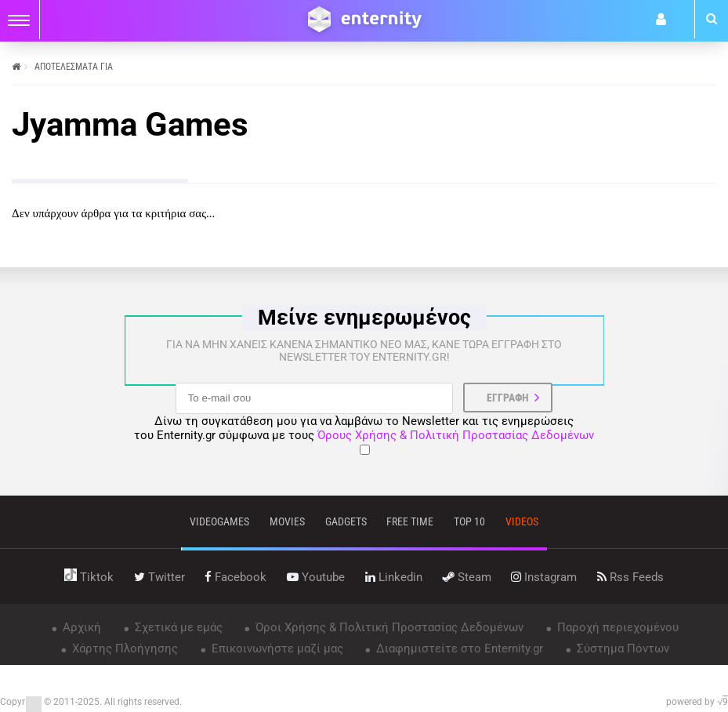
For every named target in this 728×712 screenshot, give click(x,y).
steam (467, 577)
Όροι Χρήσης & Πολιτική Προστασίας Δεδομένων (388, 627)
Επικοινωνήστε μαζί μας (276, 648)
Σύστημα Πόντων (621, 648)
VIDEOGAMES (219, 521)
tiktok (89, 577)
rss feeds (630, 577)
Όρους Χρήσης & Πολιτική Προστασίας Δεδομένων (456, 435)
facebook (235, 577)
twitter (159, 577)
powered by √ (697, 702)
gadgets (346, 521)
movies (287, 521)
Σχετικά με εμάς (177, 627)
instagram (544, 577)
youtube (316, 577)
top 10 (469, 521)
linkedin (394, 577)
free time (410, 521)
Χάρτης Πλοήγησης (123, 648)
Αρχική (80, 627)
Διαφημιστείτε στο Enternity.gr (458, 648)
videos (522, 521)
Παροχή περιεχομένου (616, 627)
